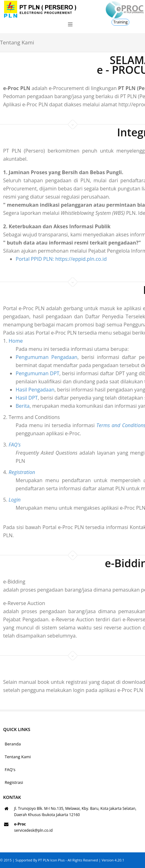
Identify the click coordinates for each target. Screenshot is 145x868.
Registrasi (14, 782)
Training (120, 22)
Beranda (13, 744)
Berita (8, 406)
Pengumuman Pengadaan (32, 357)
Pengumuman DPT (23, 373)
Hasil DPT (12, 398)
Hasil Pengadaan (20, 390)
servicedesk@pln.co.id (33, 830)
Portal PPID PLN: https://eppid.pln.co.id (61, 259)
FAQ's (10, 770)
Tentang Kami (18, 757)
